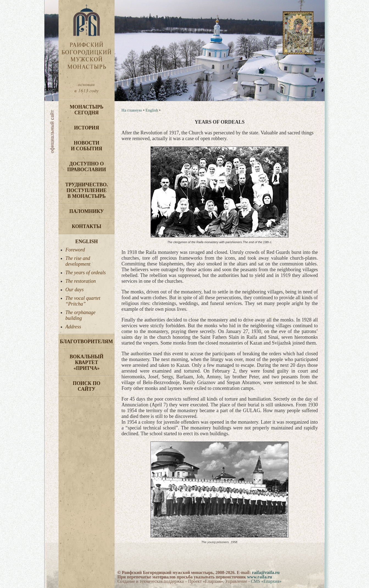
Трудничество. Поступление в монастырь (86, 190)
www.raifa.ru (260, 577)
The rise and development (78, 261)
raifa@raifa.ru (266, 572)
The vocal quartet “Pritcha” (83, 301)
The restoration (81, 281)
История (87, 128)
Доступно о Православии (87, 167)
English (87, 242)
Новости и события (87, 146)
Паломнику (86, 211)
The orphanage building (81, 315)
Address (73, 327)
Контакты (86, 226)
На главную (132, 110)
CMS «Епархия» (266, 581)
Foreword (75, 250)
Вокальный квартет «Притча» (86, 362)
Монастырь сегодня (87, 110)
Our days (75, 290)
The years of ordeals (86, 273)
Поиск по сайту (87, 386)
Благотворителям (86, 342)
